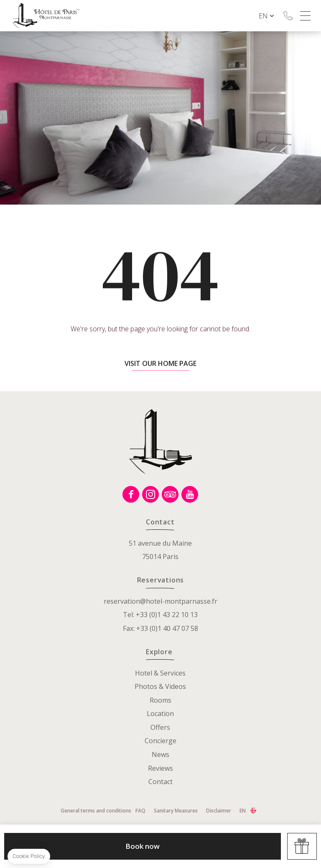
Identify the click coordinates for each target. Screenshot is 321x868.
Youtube (190, 494)
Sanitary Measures (176, 811)
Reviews (160, 768)
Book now (143, 846)
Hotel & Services (160, 673)
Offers (160, 727)
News (160, 754)
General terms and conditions (96, 811)
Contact (160, 782)
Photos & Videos (160, 686)
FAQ (140, 811)
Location (160, 714)
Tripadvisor (170, 494)
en (271, 16)
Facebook (131, 494)
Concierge (160, 741)
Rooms (160, 700)
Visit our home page (160, 377)
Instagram (150, 494)
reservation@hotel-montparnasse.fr (160, 601)
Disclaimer (219, 811)
